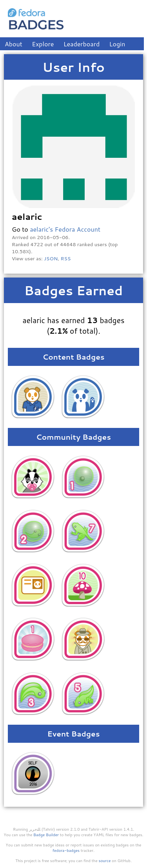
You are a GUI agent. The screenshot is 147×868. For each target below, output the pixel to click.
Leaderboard (82, 44)
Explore (43, 44)
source (105, 861)
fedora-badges (66, 850)
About (14, 44)
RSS (66, 258)
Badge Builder (46, 835)
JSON (51, 258)
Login (117, 44)
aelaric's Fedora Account (65, 229)
